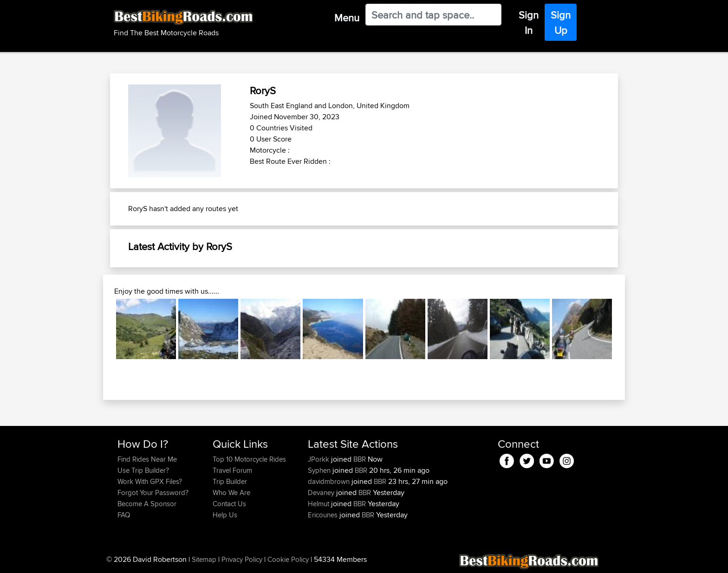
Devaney (322, 493)
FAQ (124, 515)
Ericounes (324, 515)
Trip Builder (230, 481)
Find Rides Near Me (147, 459)
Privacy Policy (242, 559)
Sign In (529, 23)
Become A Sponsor (147, 504)
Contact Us (229, 504)
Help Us (225, 515)
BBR (360, 459)
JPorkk (319, 459)
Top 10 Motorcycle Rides (249, 459)
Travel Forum (232, 470)
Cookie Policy (288, 559)
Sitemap (204, 559)
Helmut (319, 504)
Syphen (320, 470)
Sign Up (561, 23)
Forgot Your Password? (153, 493)
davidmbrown (330, 481)
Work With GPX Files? (150, 481)
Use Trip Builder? (143, 470)
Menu (347, 18)
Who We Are (231, 493)
